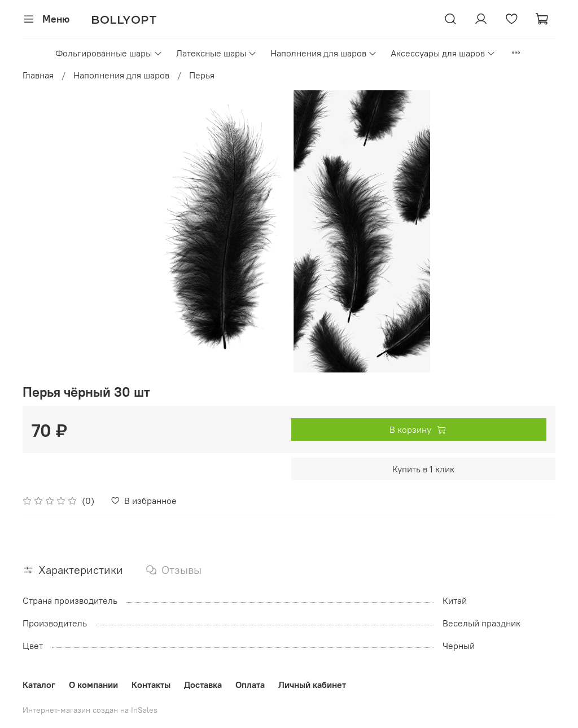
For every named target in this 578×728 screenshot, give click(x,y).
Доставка (203, 685)
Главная (38, 75)
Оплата (250, 685)
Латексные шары (216, 53)
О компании (93, 685)
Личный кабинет (312, 685)
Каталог (39, 685)
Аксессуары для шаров (443, 53)
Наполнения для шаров (324, 53)
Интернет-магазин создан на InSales (90, 710)
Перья (202, 75)
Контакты (151, 685)
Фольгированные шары (109, 53)
